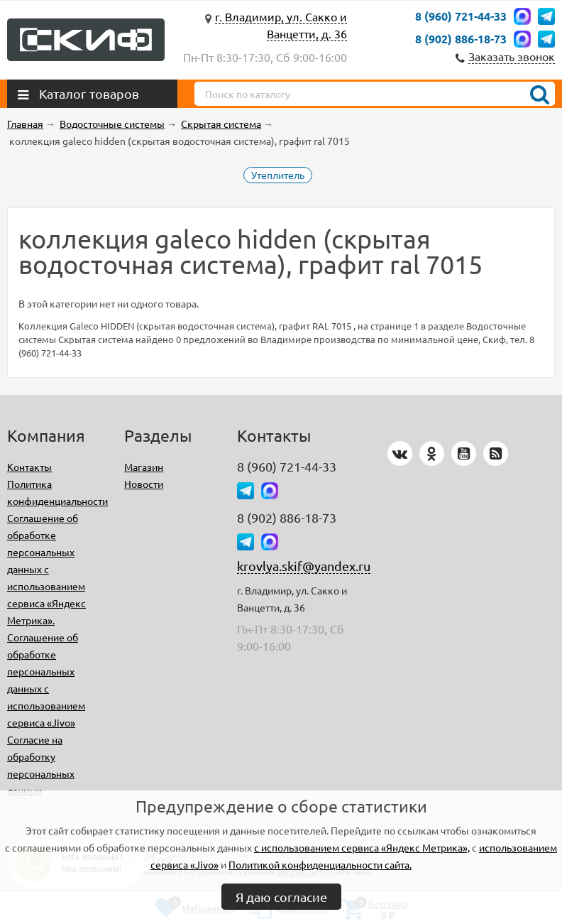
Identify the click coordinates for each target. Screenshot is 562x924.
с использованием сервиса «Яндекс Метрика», (362, 847)
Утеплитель (278, 175)
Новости (144, 484)
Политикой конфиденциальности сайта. (320, 864)
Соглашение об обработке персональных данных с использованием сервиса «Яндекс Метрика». (46, 569)
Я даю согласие (281, 897)
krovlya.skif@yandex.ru (304, 566)
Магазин (144, 467)
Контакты (29, 467)
